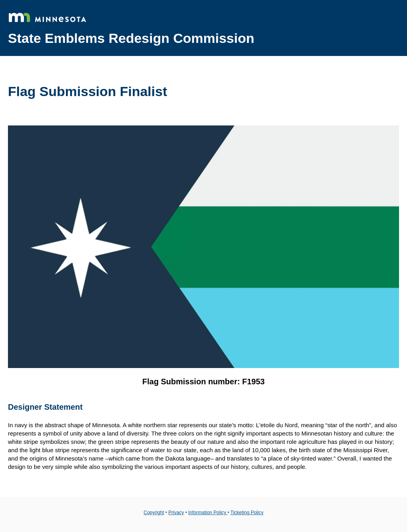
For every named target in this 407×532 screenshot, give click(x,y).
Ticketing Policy (247, 513)
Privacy (176, 513)
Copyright (154, 513)
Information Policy (208, 513)
